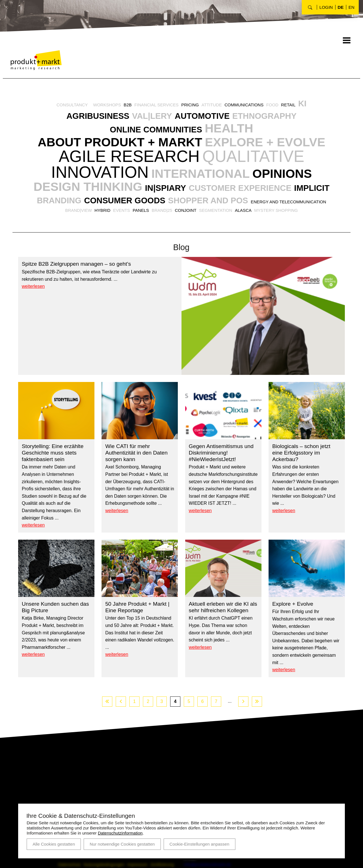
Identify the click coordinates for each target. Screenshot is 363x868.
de (341, 7)
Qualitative (125, 181)
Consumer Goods (183, 225)
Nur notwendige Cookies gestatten (122, 844)
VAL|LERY (149, 118)
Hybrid (164, 236)
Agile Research (250, 162)
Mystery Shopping (181, 243)
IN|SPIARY (186, 212)
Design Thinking (100, 210)
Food (278, 106)
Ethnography (272, 118)
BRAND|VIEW (138, 236)
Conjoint (253, 236)
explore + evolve (101, 164)
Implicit (65, 225)
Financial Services (155, 106)
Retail (296, 106)
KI (311, 104)
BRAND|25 (227, 236)
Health (234, 131)
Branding (111, 225)
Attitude (214, 106)
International (147, 196)
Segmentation (285, 236)
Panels (205, 236)
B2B (124, 106)
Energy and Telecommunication (80, 236)
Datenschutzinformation (120, 833)
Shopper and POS (274, 225)
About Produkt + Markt (181, 146)
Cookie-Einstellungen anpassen (200, 844)
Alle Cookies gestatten (54, 844)
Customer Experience (268, 212)
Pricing (191, 106)
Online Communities (153, 133)
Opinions (238, 196)
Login (326, 7)
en (352, 7)
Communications (248, 106)
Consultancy (65, 106)
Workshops (102, 106)
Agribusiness (90, 118)
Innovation (241, 181)
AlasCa (314, 236)
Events (184, 236)
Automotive (204, 118)
